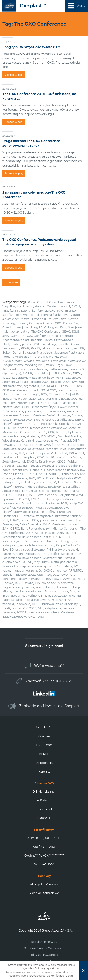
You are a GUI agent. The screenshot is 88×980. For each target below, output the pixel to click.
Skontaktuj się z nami (44, 646)
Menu (81, 6)
